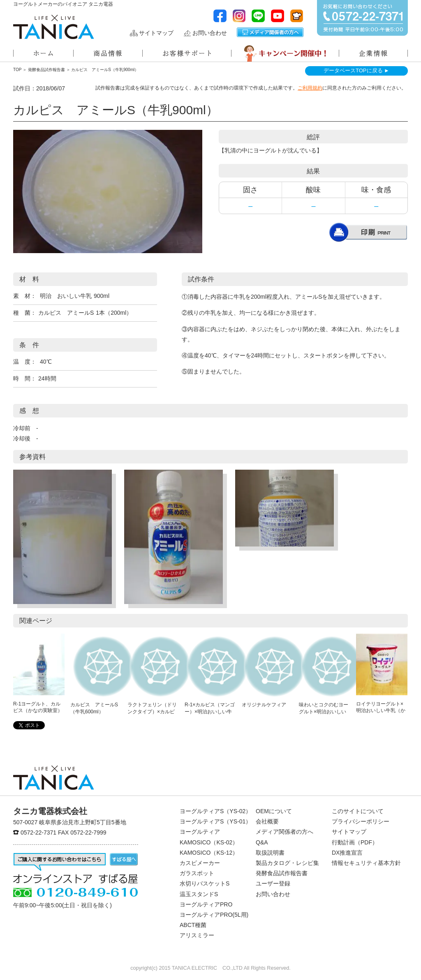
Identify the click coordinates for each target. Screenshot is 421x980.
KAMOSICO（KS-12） (209, 853)
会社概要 (267, 821)
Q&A (262, 842)
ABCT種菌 (193, 925)
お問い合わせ (210, 33)
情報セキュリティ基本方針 (366, 863)
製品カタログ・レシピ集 (287, 863)
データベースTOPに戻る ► (356, 70)
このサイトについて (358, 811)
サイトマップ (156, 33)
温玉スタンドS (199, 894)
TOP (17, 70)
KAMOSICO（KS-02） (209, 842)
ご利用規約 (310, 88)
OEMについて (274, 811)
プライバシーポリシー (361, 821)
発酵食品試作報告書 (46, 70)
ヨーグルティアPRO (206, 904)
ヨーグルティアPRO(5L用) (214, 915)
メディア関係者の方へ (270, 32)
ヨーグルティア (200, 832)
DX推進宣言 (347, 853)
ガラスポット (197, 873)
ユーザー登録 (273, 883)
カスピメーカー (200, 863)
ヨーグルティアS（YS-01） (215, 821)
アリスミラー (197, 935)
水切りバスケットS (205, 883)
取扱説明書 (270, 853)
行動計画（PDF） (355, 842)
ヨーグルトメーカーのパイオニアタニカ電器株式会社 (53, 27)
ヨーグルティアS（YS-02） (215, 811)
